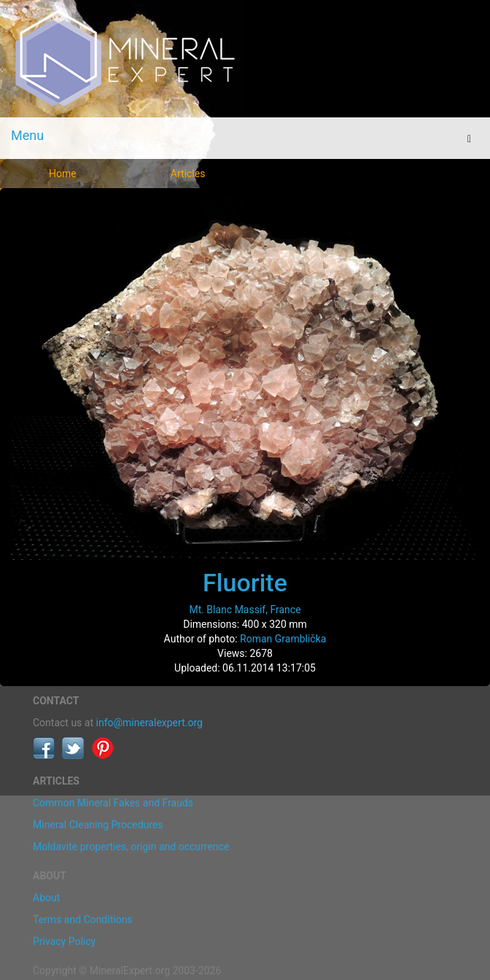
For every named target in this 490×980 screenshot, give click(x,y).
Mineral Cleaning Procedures (98, 825)
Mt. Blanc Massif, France (245, 610)
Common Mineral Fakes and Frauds (113, 803)
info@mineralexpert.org (149, 723)
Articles (188, 174)
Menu (27, 135)
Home (63, 174)
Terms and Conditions (83, 919)
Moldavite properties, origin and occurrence (131, 847)
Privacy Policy (64, 941)
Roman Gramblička (283, 639)
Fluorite (245, 583)
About (46, 898)
